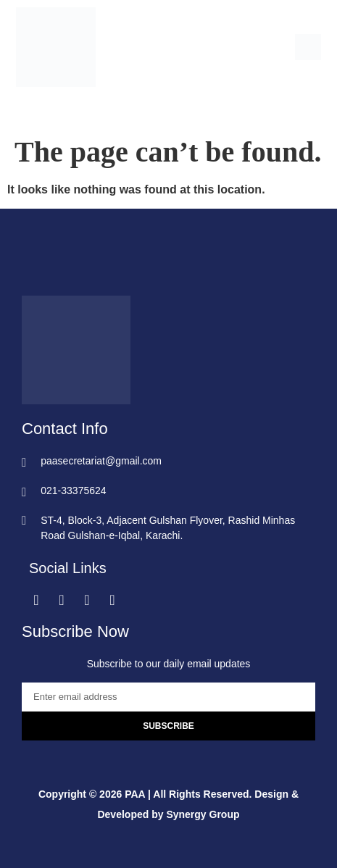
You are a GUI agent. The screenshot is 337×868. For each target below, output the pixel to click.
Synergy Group (203, 814)
